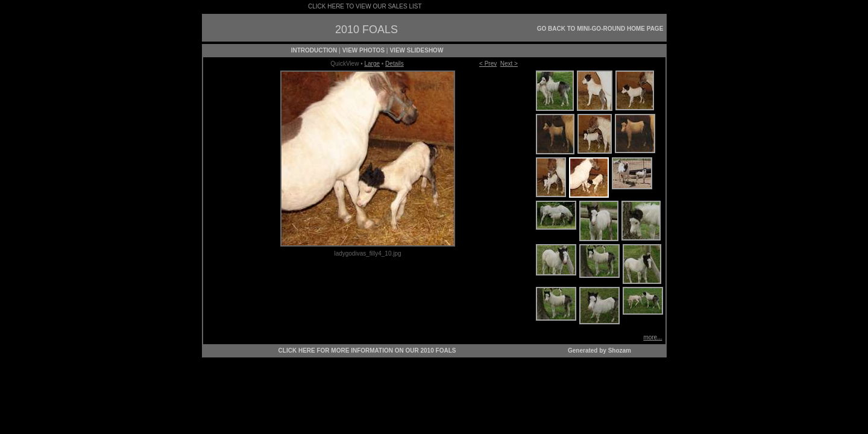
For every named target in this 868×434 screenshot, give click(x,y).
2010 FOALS (366, 30)
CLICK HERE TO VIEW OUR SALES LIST (365, 6)
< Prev (488, 64)
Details (395, 64)
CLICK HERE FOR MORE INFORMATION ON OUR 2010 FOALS (367, 351)
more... (653, 337)
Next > (509, 64)
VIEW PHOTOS (363, 50)
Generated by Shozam (599, 351)
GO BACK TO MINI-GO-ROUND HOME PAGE (600, 29)
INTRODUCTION (314, 50)
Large (372, 64)
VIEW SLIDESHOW (416, 50)
